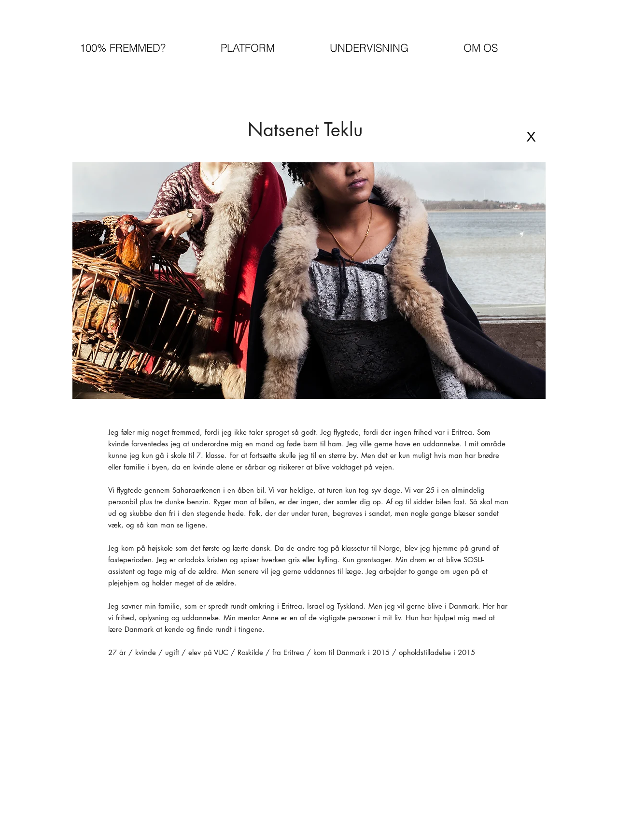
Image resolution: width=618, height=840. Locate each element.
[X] (531, 137)
